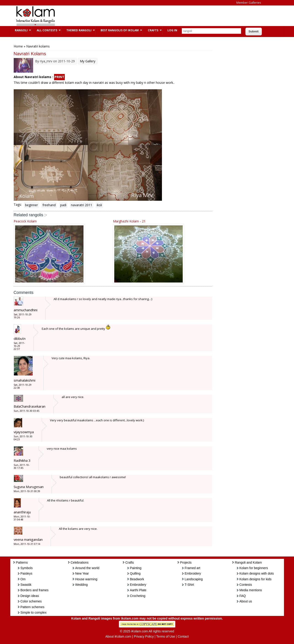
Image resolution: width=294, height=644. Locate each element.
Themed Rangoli (78, 30)
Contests (246, 585)
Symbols (27, 568)
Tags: (18, 205)
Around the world (87, 568)
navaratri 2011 (82, 205)
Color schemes (31, 601)
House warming (86, 579)
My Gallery (88, 61)
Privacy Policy (144, 636)
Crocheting (138, 596)
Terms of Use (166, 636)
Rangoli (21, 30)
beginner (31, 205)
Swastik (26, 585)
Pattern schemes (33, 607)
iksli (99, 205)
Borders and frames (35, 590)
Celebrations (80, 562)
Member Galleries (249, 3)
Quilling (135, 573)
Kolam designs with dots (257, 573)
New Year (82, 573)
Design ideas (30, 596)
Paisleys (26, 573)
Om (23, 579)
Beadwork (137, 579)
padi (63, 205)
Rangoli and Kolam (248, 562)
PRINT (59, 77)
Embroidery (138, 585)
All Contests (46, 30)
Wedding (82, 585)
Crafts (152, 30)
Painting (136, 568)
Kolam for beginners (254, 568)
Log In (172, 30)
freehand (49, 205)
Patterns (22, 562)
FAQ (243, 596)
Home (18, 46)
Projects (186, 562)
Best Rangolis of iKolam (119, 30)
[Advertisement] (143, 16)
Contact (183, 636)
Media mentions (251, 590)
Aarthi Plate (138, 590)
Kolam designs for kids (256, 579)
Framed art (193, 568)
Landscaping (194, 579)
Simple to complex (34, 612)
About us (246, 601)
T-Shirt (189, 585)
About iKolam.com (118, 636)
